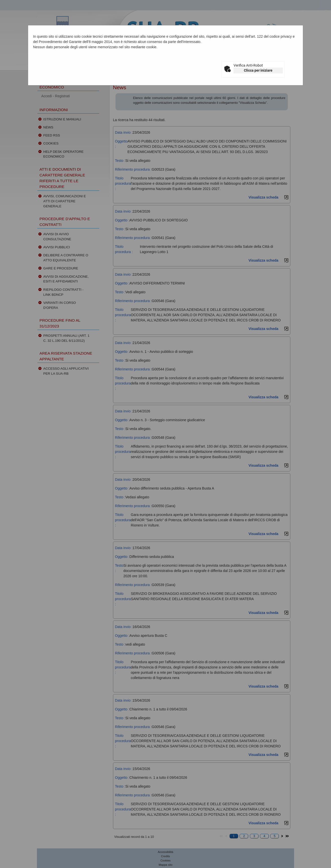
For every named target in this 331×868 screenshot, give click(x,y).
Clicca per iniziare (258, 70)
